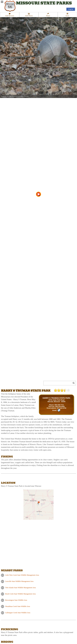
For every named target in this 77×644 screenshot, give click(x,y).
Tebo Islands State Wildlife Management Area (21, 588)
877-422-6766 (62, 408)
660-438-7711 (59, 405)
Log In (71, 9)
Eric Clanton (24, 96)
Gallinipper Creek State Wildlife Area (18, 613)
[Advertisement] (23, 376)
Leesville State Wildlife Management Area (19, 581)
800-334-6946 (60, 406)
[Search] (58, 383)
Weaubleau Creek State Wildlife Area (18, 606)
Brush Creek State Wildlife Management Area (20, 594)
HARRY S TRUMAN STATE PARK (56, 398)
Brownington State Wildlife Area (16, 600)
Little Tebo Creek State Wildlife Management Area (22, 575)
